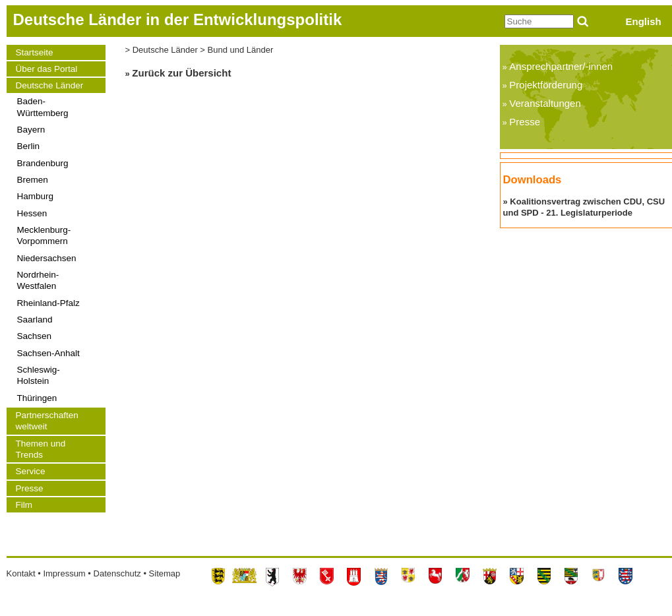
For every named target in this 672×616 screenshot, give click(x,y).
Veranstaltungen (545, 103)
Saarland (35, 320)
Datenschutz (117, 573)
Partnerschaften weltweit (47, 421)
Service (31, 471)
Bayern (31, 130)
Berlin (29, 146)
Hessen (32, 213)
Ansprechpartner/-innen (561, 66)
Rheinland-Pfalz (48, 303)
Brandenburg (43, 163)
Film (24, 505)
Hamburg (36, 196)
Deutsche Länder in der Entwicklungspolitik (178, 19)
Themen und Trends (41, 449)
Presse (30, 488)
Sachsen (35, 336)
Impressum (64, 573)
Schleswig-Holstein (39, 375)
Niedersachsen (47, 258)
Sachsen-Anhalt (48, 353)
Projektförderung (546, 85)
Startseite (35, 52)
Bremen (33, 180)
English (644, 21)
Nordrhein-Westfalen (38, 280)
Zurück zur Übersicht (181, 73)
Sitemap (165, 573)
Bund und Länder (241, 50)
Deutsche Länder (50, 85)
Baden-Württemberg (43, 107)
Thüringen (37, 398)
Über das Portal (47, 69)
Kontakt (21, 573)
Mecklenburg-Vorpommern (44, 235)
